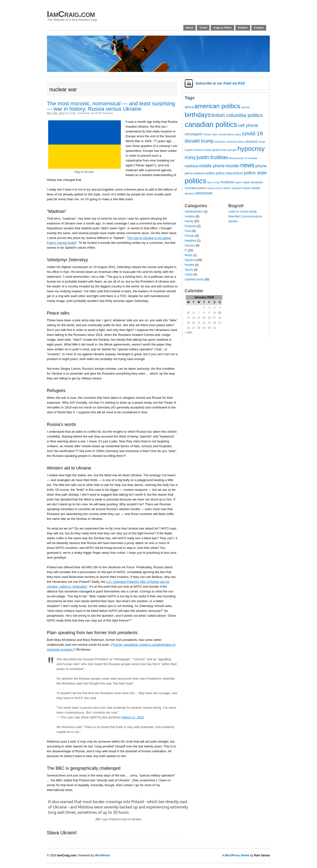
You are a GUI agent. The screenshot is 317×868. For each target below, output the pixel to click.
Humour (190, 246)
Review (189, 265)
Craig (72, 113)
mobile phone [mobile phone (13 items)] (212, 166)
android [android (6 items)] (245, 107)
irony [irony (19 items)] (190, 157)
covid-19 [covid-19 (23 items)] (252, 133)
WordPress (103, 855)
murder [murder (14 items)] (232, 166)
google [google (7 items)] (232, 150)
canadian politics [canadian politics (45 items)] (211, 124)
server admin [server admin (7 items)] (223, 188)
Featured (191, 226)
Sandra (233, 221)
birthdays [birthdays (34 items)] (198, 115)
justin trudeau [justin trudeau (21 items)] (212, 157)
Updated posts (194, 279)
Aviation (190, 216)
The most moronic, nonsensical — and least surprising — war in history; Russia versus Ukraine (111, 106)
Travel (203, 28)
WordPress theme (237, 855)
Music (189, 255)
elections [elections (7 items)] (220, 142)
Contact (259, 28)
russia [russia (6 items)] (210, 188)
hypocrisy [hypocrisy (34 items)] (251, 149)
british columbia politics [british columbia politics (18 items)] (237, 115)
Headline (190, 241)
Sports (189, 270)
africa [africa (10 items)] (189, 107)
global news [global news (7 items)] (220, 150)
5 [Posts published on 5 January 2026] (188, 313)
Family (189, 221)
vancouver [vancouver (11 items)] (204, 193)
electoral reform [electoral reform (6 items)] (236, 142)
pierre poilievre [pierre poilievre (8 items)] (195, 173)
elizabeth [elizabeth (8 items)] (252, 142)
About (190, 28)
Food (188, 231)
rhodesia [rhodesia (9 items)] (227, 182)
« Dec (189, 332)
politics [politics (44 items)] (196, 181)
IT (186, 250)
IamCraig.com (71, 14)
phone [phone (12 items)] (261, 166)
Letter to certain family (243, 212)
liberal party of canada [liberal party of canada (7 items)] (243, 158)
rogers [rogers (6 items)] (238, 182)
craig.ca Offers (222, 28)
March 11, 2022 (133, 717)
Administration (194, 212)
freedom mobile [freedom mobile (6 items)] (203, 150)
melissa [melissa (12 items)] (192, 166)
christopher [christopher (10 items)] (194, 134)
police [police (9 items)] (211, 173)
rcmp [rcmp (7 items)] (216, 182)
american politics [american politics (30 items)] (217, 106)
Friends (190, 236)
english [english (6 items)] (189, 150)
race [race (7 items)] (210, 182)
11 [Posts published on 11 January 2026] (220, 313)
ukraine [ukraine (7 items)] (189, 193)
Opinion (190, 260)
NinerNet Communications (245, 216)
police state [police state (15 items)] (255, 173)
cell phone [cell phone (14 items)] (248, 125)
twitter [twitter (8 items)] (256, 188)
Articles (243, 28)
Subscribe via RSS (220, 83)
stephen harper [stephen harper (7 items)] (241, 188)
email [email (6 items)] (262, 142)
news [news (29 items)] (247, 165)
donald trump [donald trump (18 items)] (199, 141)
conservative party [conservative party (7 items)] (230, 134)
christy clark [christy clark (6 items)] (210, 134)
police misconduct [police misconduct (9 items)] (229, 173)
